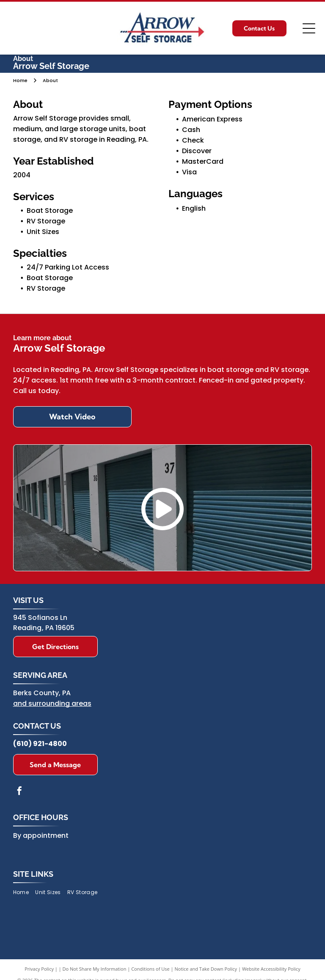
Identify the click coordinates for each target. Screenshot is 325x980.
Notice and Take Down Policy (206, 969)
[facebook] (19, 792)
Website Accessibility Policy (271, 969)
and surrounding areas (52, 703)
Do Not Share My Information (95, 969)
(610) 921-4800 (40, 744)
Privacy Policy (39, 969)
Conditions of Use (150, 969)
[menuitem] (24, 892)
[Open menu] (309, 28)
